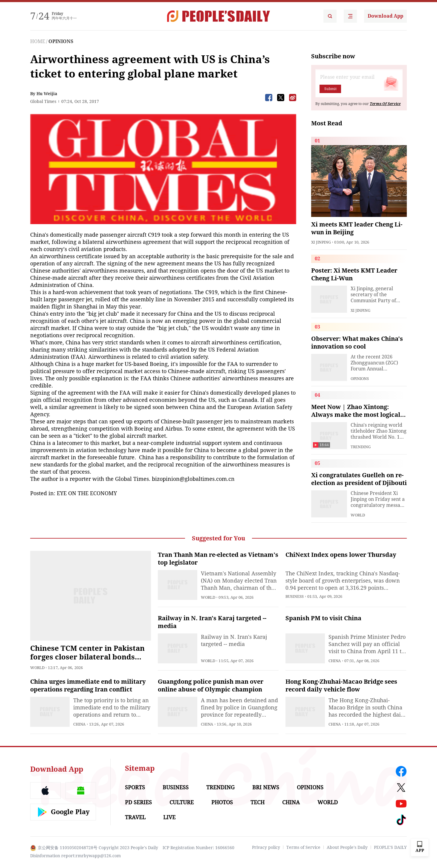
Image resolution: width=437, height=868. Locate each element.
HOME (38, 41)
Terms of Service (303, 847)
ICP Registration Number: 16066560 (198, 848)
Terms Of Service (385, 104)
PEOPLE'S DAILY (390, 847)
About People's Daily (347, 847)
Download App (385, 16)
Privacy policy (266, 847)
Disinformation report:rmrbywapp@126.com (75, 856)
